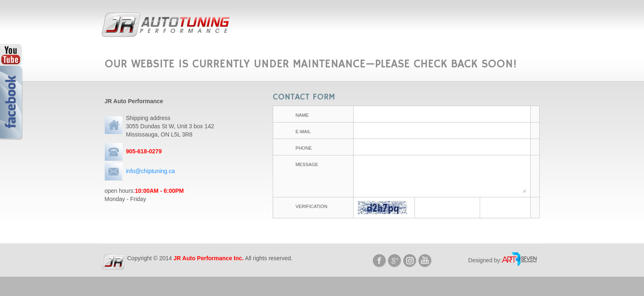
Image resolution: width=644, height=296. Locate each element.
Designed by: (485, 260)
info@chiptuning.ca (151, 171)
